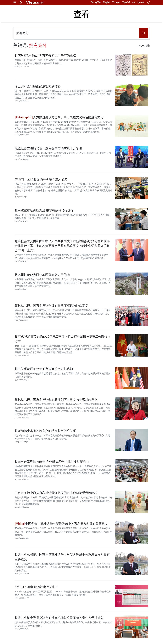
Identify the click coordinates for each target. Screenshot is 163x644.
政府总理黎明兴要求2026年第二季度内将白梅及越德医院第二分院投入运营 (63, 339)
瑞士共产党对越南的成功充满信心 (38, 86)
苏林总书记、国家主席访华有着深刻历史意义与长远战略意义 (56, 400)
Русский (141, 2)
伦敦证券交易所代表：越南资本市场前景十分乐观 (48, 148)
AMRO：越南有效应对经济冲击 (36, 587)
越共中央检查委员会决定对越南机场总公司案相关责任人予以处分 (59, 618)
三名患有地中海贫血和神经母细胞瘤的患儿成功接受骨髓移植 (56, 493)
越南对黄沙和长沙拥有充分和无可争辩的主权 (45, 55)
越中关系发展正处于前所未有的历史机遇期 (44, 369)
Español (126, 2)
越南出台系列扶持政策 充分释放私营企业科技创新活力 (52, 462)
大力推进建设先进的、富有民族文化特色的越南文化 (59, 117)
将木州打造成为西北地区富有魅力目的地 (42, 275)
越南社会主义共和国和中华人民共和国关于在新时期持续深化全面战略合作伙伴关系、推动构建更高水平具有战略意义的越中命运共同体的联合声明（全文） (62, 246)
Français (116, 2)
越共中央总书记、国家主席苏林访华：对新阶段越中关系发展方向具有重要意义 (62, 557)
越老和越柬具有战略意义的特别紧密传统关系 (45, 431)
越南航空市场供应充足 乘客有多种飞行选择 (44, 210)
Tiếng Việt (96, 2)
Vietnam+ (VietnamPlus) (35, 2)
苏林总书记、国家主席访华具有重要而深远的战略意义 (51, 306)
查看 (81, 14)
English (107, 2)
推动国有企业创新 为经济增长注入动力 (41, 179)
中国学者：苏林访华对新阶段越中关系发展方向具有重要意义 (61, 524)
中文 (134, 2)
